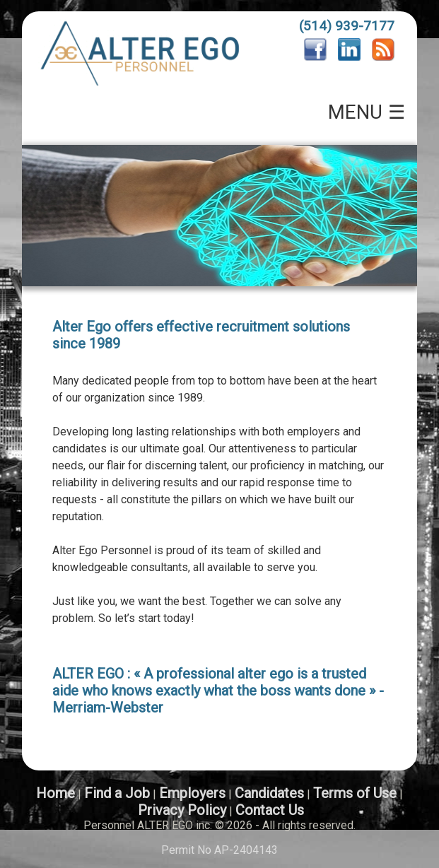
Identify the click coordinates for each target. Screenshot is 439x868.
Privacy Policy (182, 810)
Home (55, 793)
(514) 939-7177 (347, 26)
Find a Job (117, 793)
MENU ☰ (367, 112)
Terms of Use (355, 793)
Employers (192, 793)
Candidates (269, 793)
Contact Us (270, 810)
